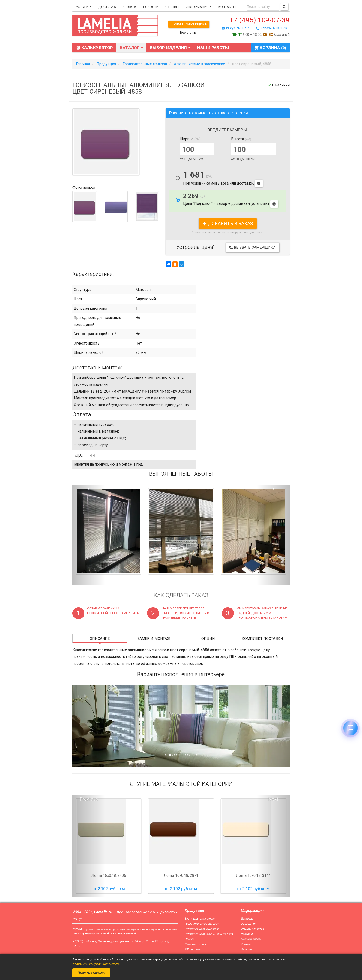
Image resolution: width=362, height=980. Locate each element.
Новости (151, 7)
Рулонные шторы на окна (202, 929)
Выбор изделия (170, 48)
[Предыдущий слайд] (89, 726)
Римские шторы (195, 944)
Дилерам (247, 934)
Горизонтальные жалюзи (201, 924)
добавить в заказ (228, 224)
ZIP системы (193, 949)
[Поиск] (284, 7)
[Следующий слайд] (273, 726)
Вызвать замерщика (189, 24)
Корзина (270, 48)
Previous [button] (89, 799)
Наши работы (213, 48)
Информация (198, 7)
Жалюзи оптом (251, 939)
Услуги (84, 7)
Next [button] (273, 799)
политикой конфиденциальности (97, 964)
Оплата (130, 7)
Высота (241, 139)
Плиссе (189, 939)
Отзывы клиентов (252, 929)
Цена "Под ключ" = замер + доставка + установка (231, 200)
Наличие (246, 949)
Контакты (227, 7)
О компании (249, 924)
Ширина (190, 139)
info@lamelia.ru (236, 28)
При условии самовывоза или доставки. (223, 179)
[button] (89, 535)
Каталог (131, 48)
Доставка (107, 7)
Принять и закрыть (91, 973)
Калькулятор (94, 48)
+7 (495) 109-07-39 (260, 20)
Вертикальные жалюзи (200, 919)
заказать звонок (272, 28)
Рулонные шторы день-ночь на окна (209, 934)
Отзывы (172, 7)
